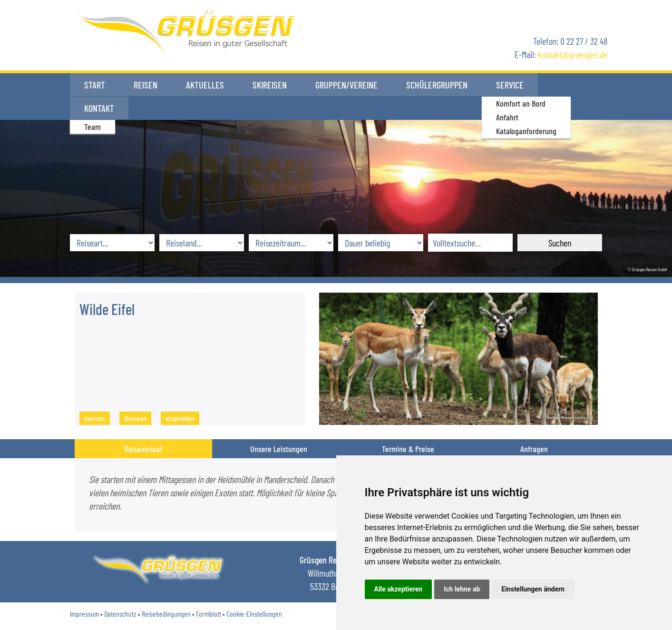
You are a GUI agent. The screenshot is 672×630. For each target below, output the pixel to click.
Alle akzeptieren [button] (399, 589)
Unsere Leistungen (279, 449)
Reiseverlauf (143, 449)
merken (95, 418)
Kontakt (567, 85)
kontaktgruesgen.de (573, 54)
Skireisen (270, 85)
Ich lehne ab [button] (462, 589)
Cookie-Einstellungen (254, 614)
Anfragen (534, 449)
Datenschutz (120, 614)
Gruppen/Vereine (346, 85)
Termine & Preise (408, 449)
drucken (135, 418)
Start (95, 85)
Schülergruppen (437, 85)
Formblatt (209, 614)
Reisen (146, 85)
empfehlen (180, 418)
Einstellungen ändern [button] (533, 589)
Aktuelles (205, 85)
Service (510, 85)
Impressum (84, 614)
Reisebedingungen (166, 614)
